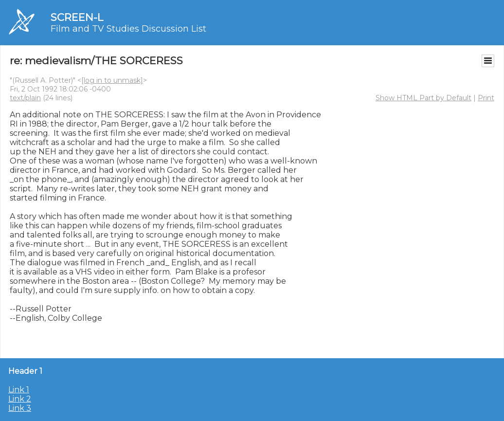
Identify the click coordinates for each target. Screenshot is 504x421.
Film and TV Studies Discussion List (128, 29)
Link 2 (20, 399)
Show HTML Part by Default (423, 98)
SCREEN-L (77, 17)
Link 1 (19, 390)
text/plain (25, 98)
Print (486, 98)
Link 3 (20, 408)
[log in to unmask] (112, 80)
